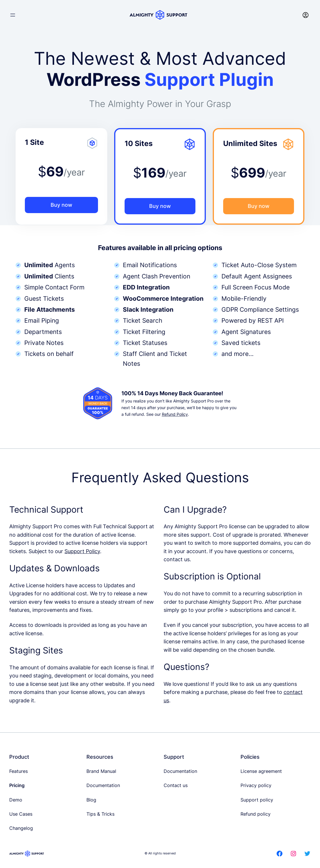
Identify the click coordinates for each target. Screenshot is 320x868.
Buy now (61, 205)
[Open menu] (13, 15)
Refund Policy (175, 414)
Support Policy (82, 551)
